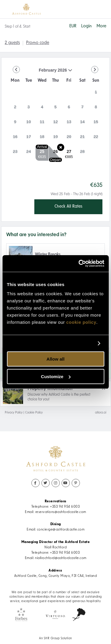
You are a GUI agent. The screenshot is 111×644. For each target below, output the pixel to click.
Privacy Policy (14, 413)
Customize (56, 377)
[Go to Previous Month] (16, 70)
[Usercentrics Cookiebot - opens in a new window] (79, 263)
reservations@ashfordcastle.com (61, 512)
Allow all (55, 359)
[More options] (101, 26)
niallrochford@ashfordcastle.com (61, 558)
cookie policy (81, 322)
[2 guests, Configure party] (12, 43)
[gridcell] (96, 94)
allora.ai (101, 413)
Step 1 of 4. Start (17, 27)
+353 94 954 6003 (65, 507)
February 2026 (40, 72)
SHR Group (52, 639)
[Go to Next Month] (95, 70)
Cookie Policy (34, 413)
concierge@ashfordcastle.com (61, 530)
